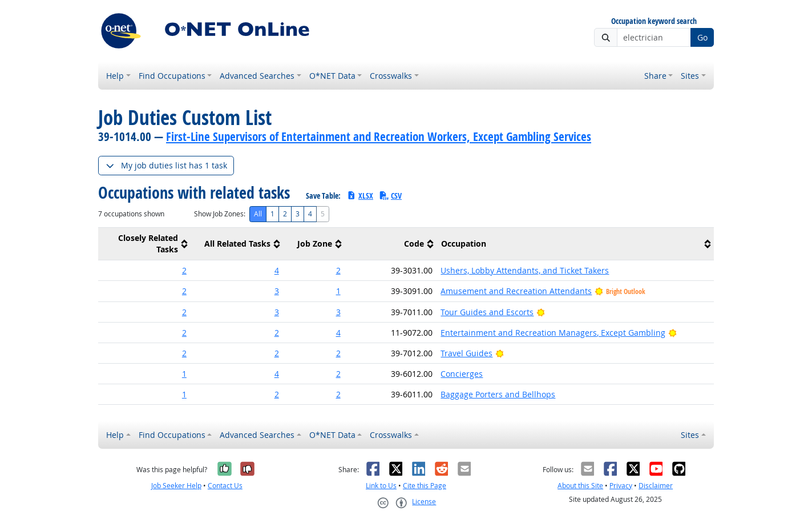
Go (702, 37)
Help (115, 76)
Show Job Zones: (220, 214)
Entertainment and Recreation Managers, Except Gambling (553, 333)
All (258, 214)
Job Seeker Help (176, 486)
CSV (390, 196)
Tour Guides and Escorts (487, 312)
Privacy (621, 486)
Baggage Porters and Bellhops (498, 394)
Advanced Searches (257, 76)
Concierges (462, 374)
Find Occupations (172, 76)
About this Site (580, 486)
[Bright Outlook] (541, 312)
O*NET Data (332, 76)
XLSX (360, 196)
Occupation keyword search (654, 21)
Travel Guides (466, 353)
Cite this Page (425, 486)
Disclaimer (656, 486)
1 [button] (338, 291)
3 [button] (277, 291)
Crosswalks (391, 76)
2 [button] (184, 270)
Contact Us (225, 486)
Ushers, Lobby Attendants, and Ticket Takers (525, 270)
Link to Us (381, 486)
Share (655, 76)
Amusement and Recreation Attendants (516, 291)
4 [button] (277, 270)
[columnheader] (144, 244)
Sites (690, 76)
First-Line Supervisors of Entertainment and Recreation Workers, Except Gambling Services (379, 136)
